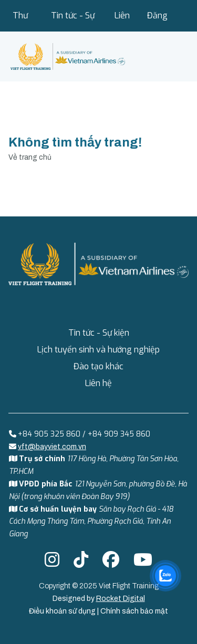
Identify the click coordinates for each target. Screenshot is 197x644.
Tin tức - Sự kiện (73, 21)
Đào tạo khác (98, 366)
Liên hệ (122, 21)
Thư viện (20, 21)
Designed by (99, 599)
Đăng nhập (157, 21)
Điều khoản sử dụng (63, 611)
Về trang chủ (30, 157)
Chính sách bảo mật (134, 611)
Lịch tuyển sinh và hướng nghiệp (98, 350)
